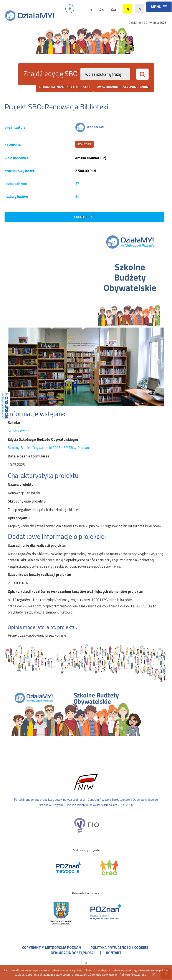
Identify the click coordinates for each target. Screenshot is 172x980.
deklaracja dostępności (73, 953)
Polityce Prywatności (133, 974)
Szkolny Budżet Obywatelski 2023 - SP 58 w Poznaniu (50, 448)
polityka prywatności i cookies (119, 948)
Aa (90, 9)
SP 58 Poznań (19, 431)
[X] (153, 974)
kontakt (114, 953)
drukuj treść (84, 217)
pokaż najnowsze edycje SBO (64, 87)
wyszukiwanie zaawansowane (124, 87)
